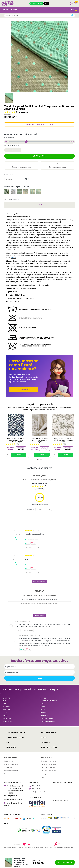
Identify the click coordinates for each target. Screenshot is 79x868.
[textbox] (39, 16)
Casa (7, 742)
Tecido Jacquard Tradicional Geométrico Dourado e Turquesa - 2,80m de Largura (26, 191)
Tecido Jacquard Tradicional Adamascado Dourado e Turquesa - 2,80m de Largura (19, 191)
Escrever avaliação (40, 582)
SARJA (42, 704)
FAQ (42, 777)
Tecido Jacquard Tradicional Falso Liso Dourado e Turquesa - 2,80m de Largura (7, 191)
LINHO (43, 707)
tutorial (13, 258)
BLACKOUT (7, 707)
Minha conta (11, 747)
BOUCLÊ (43, 698)
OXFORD (6, 701)
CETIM (5, 713)
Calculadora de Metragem (49, 764)
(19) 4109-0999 (36, 4)
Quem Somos (9, 761)
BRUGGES (44, 713)
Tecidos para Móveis (49, 732)
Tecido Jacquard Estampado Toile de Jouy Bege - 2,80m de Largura (63, 440)
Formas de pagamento (57, 167)
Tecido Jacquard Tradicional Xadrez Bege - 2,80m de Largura (40, 440)
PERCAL (43, 710)
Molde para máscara (48, 774)
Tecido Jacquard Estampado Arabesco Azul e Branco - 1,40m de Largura (16, 440)
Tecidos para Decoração (15, 732)
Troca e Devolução (10, 767)
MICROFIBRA (7, 718)
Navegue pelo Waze (11, 796)
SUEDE (5, 716)
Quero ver (24, 389)
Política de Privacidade (11, 771)
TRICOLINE (7, 710)
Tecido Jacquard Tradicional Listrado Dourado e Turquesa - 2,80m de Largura (32, 191)
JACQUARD (6, 698)
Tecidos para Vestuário (15, 737)
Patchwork (45, 742)
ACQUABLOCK (45, 716)
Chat (46, 4)
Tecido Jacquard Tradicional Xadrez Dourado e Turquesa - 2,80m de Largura (13, 191)
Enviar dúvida (40, 616)
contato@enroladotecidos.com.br (40, 792)
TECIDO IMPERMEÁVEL (48, 721)
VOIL (4, 704)
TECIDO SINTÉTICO (47, 718)
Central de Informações (12, 764)
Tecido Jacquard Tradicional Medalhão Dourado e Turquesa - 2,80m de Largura (39, 191)
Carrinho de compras (49, 747)
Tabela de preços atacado (21, 167)
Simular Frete (10, 10)
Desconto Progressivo (48, 767)
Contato (7, 774)
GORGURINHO (8, 721)
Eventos (44, 737)
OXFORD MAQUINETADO (49, 701)
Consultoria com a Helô (48, 771)
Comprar (41, 156)
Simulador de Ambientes (49, 761)
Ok (26, 179)
